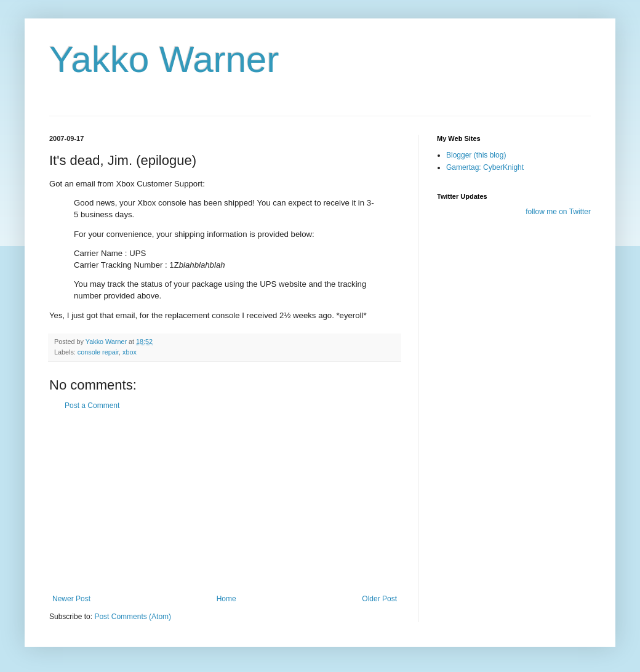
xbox (130, 352)
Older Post (379, 599)
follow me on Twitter (558, 212)
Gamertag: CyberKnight (485, 167)
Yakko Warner (164, 59)
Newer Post (71, 599)
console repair (98, 352)
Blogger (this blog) (476, 155)
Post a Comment (92, 406)
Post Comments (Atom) (133, 617)
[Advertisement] (225, 502)
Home (226, 599)
